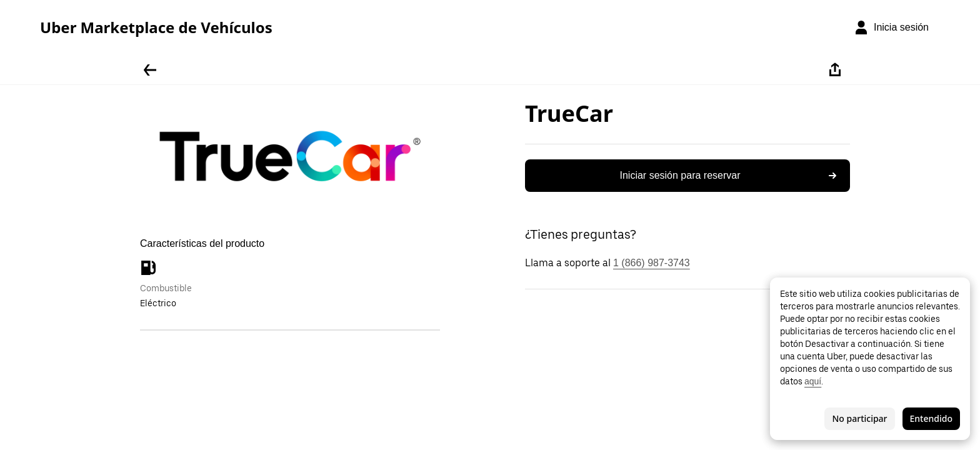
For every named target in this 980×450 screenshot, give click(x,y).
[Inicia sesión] (891, 27)
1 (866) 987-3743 (652, 263)
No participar (859, 418)
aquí (813, 381)
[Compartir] (835, 70)
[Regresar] (150, 70)
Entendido (931, 418)
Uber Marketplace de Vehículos (156, 27)
